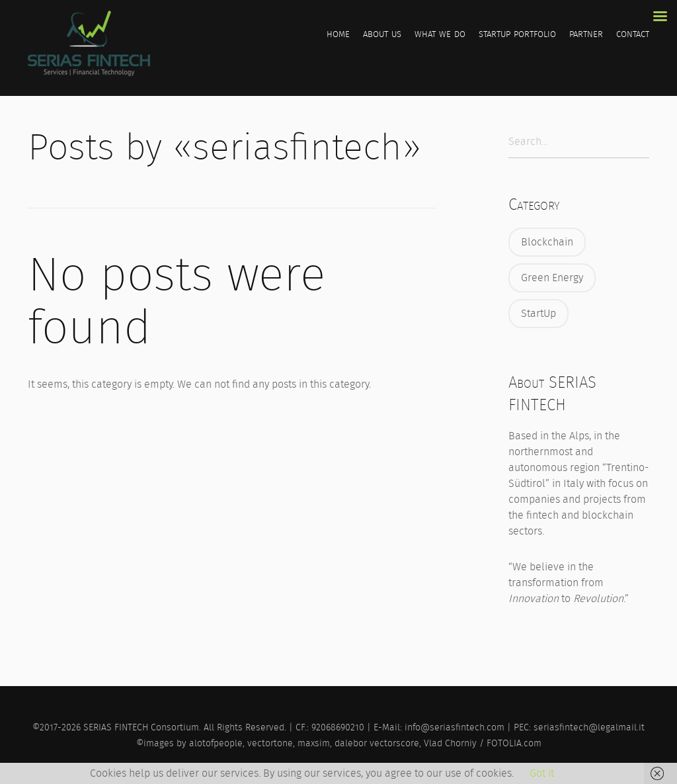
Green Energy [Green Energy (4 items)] (552, 278)
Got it (542, 773)
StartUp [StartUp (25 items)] (538, 313)
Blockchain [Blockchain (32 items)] (547, 242)
